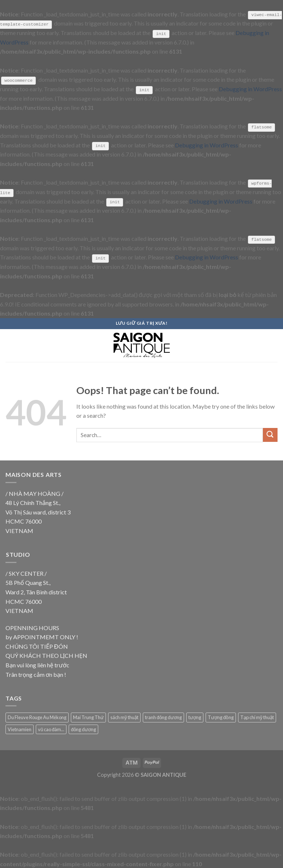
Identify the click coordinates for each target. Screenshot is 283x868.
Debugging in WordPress (250, 88)
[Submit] (270, 434)
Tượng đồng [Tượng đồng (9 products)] (221, 717)
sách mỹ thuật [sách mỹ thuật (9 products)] (124, 717)
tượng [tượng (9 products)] (195, 717)
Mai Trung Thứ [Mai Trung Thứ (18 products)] (88, 717)
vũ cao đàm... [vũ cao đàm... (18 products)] (51, 729)
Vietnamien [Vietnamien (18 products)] (20, 729)
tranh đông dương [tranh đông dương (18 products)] (163, 717)
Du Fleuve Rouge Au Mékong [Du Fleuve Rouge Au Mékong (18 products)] (37, 717)
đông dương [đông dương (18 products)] (83, 729)
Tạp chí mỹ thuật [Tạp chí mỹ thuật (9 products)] (257, 717)
